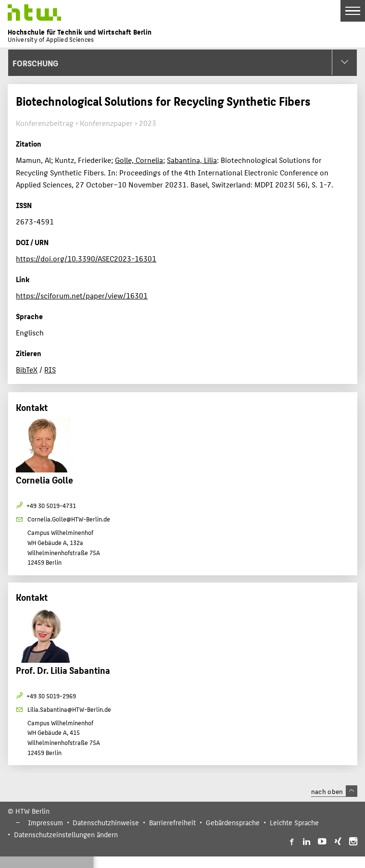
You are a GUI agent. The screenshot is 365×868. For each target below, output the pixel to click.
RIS (50, 369)
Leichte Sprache (294, 822)
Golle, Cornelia (139, 160)
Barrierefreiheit (172, 822)
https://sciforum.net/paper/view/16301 (82, 295)
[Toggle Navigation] (353, 11)
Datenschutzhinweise (106, 822)
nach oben (334, 791)
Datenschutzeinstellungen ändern (66, 834)
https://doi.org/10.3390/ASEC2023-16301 (86, 258)
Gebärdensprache (233, 822)
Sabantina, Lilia (192, 160)
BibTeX (27, 369)
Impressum (45, 822)
